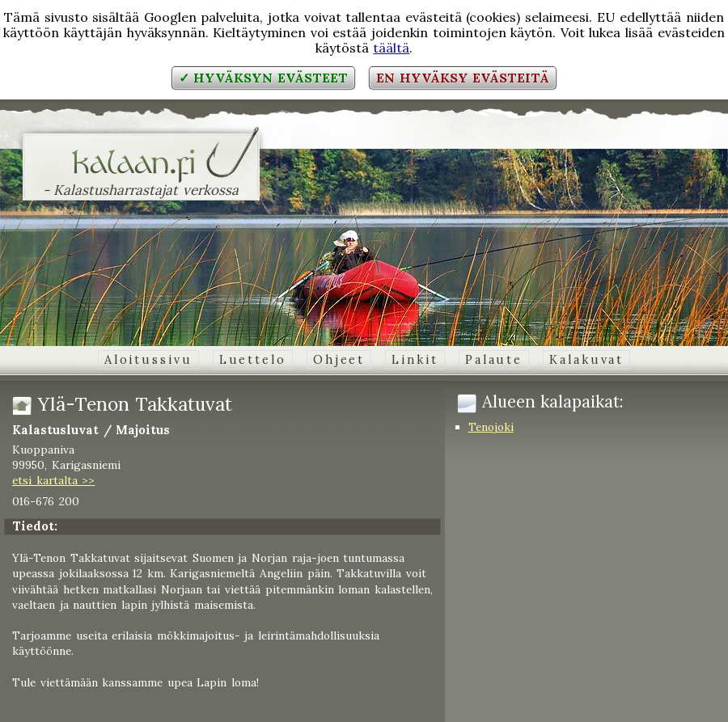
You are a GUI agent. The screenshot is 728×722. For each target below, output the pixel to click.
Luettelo (253, 360)
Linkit (415, 360)
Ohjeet (339, 360)
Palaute (494, 360)
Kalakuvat (586, 360)
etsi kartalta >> (53, 480)
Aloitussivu (148, 360)
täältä (391, 48)
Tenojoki (491, 427)
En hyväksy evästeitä (463, 78)
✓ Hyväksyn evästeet (263, 78)
